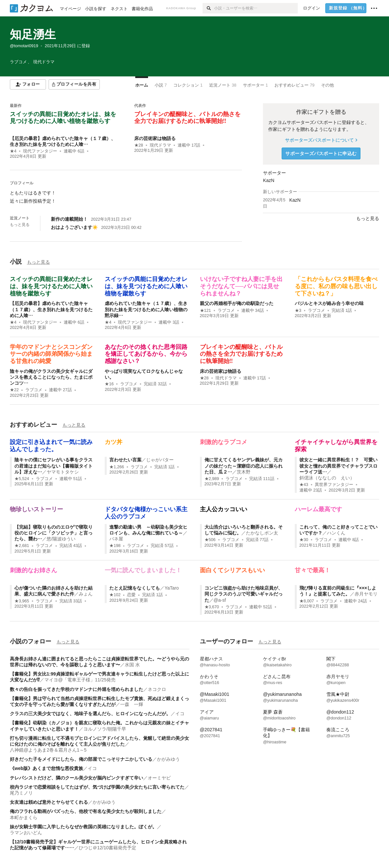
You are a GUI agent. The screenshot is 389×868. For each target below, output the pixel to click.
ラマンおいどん (26, 833)
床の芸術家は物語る (155, 138)
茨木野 (244, 472)
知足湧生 (33, 34)
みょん (86, 594)
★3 (298, 311)
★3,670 (212, 607)
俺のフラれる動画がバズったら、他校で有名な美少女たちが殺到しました (86, 811)
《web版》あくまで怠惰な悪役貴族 (46, 768)
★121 (205, 311)
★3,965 (22, 601)
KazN (269, 180)
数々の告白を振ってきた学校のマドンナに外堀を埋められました (76, 689)
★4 (13, 151)
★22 (14, 390)
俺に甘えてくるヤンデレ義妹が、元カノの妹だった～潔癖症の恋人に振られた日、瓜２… (244, 466)
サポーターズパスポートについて (321, 140)
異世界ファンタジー (334, 485)
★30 (304, 540)
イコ (180, 714)
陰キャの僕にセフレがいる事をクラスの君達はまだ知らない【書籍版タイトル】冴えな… (54, 466)
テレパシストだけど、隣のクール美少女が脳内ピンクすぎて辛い (76, 778)
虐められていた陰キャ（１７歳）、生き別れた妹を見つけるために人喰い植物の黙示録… (146, 309)
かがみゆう (168, 759)
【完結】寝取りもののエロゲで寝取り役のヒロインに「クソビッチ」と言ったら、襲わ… (54, 533)
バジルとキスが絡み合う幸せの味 (329, 303)
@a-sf (220, 600)
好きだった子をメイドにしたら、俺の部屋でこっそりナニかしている (81, 759)
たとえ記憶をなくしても (135, 588)
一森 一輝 (132, 704)
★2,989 (212, 479)
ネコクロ (157, 689)
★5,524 (22, 479)
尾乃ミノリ (21, 793)
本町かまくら (24, 818)
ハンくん (336, 533)
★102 (115, 595)
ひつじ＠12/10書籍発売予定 (108, 848)
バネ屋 (116, 539)
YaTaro (172, 588)
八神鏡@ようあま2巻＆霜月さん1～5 (48, 750)
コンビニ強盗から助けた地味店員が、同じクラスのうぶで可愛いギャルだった (244, 594)
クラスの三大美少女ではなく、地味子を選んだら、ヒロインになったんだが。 (90, 714)
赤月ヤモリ (366, 594)
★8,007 (307, 601)
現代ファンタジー (40, 151)
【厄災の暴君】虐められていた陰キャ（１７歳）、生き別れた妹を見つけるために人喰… (51, 309)
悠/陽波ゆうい (61, 539)
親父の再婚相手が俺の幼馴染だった (237, 303)
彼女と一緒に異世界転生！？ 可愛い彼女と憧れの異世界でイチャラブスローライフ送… (338, 466)
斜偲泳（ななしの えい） (327, 478)
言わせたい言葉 (125, 460)
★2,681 (22, 546)
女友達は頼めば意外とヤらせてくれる (49, 802)
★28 (139, 145)
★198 (115, 546)
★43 (304, 485)
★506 (210, 540)
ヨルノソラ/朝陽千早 (105, 729)
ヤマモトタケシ (63, 472)
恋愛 (131, 595)
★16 (109, 384)
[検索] (208, 8)
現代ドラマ (160, 145)
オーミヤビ (159, 778)
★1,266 (117, 467)
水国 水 (132, 665)
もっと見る (20, 225)
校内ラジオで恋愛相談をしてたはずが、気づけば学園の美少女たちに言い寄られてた (97, 787)
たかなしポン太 (262, 533)
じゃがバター (160, 460)
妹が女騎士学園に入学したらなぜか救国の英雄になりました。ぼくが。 (83, 827)
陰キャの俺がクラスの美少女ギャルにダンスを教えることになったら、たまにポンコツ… (51, 377)
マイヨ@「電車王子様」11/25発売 (80, 680)
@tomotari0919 (24, 46)
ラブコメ (226, 311)
